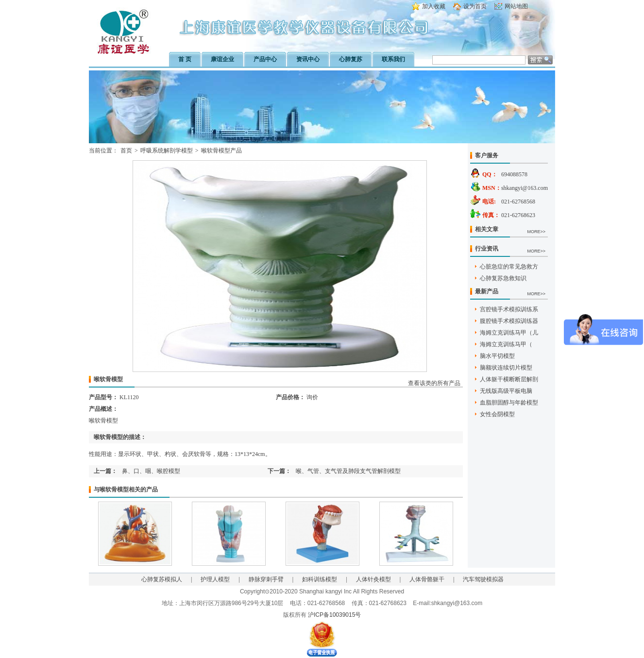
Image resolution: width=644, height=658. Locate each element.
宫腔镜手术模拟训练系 (509, 309)
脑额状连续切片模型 (506, 368)
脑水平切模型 (497, 356)
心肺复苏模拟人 (162, 579)
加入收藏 (434, 6)
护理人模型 (215, 579)
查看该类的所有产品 (434, 383)
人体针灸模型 (373, 579)
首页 (126, 151)
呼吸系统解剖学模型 (167, 151)
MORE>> (536, 232)
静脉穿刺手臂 (266, 579)
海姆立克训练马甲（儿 (509, 333)
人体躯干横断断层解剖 (509, 379)
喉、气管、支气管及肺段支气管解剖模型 (348, 471)
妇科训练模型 (320, 579)
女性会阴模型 (497, 414)
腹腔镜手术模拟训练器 (509, 321)
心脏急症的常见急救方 (509, 267)
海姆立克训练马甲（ (506, 344)
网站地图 (516, 6)
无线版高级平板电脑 (506, 391)
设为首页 (475, 6)
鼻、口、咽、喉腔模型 (151, 471)
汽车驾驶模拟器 (483, 579)
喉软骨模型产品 (221, 151)
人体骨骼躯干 (427, 579)
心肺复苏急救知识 (503, 278)
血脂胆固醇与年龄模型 (509, 403)
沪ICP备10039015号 (334, 615)
